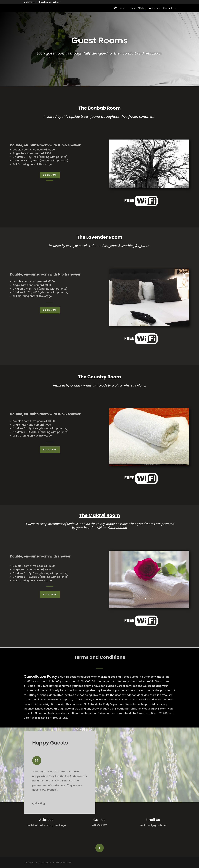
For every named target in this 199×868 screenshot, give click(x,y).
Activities (154, 8)
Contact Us (169, 8)
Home (121, 8)
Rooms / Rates (138, 8)
